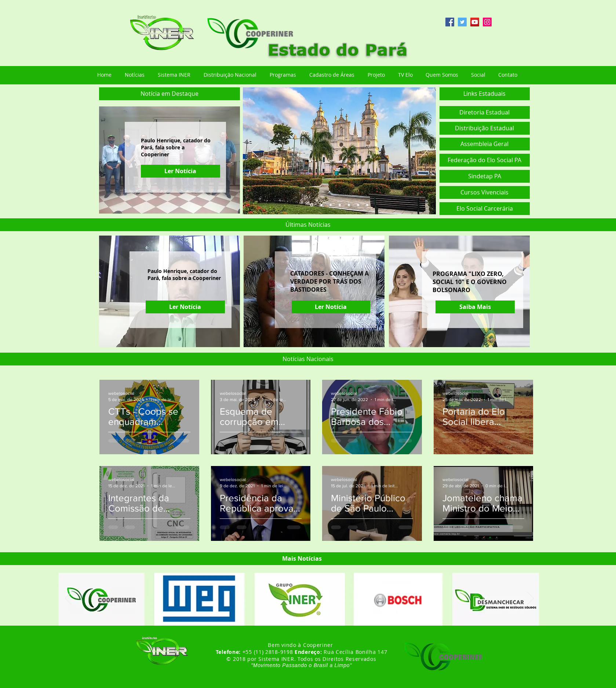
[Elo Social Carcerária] (485, 209)
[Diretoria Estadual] (485, 112)
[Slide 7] (367, 205)
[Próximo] (424, 151)
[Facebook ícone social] (450, 22)
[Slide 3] (331, 205)
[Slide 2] (321, 205)
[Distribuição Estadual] (485, 128)
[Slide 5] (349, 205)
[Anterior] (255, 151)
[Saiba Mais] (475, 307)
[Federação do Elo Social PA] (485, 160)
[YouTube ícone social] (475, 22)
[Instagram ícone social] (487, 22)
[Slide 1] (312, 205)
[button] (170, 94)
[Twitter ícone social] (462, 22)
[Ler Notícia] (181, 171)
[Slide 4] (340, 205)
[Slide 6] (358, 205)
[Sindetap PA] (485, 176)
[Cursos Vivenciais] (485, 192)
